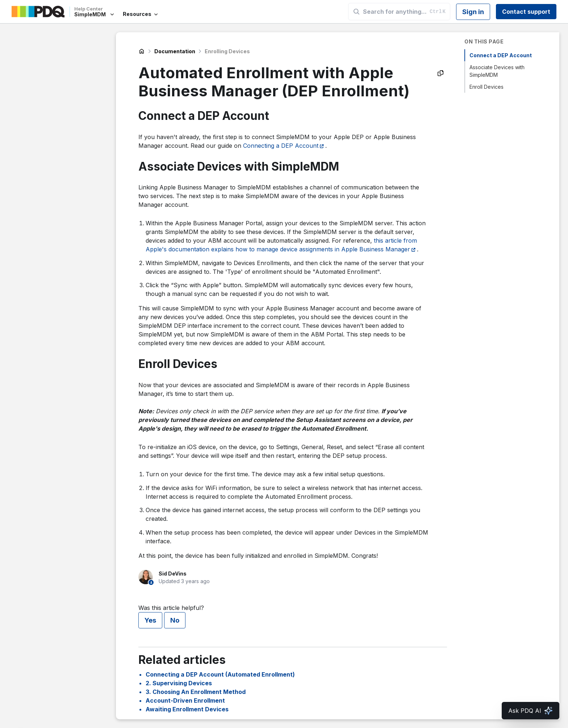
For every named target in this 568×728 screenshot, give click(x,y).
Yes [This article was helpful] (150, 620)
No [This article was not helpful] (175, 620)
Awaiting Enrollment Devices (187, 709)
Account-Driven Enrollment (185, 700)
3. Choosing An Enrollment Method (196, 692)
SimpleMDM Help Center (142, 51)
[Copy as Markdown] (440, 73)
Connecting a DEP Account (281, 146)
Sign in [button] (473, 12)
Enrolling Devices (227, 51)
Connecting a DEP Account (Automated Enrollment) (220, 674)
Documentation (175, 51)
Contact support (526, 12)
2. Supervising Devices (179, 683)
